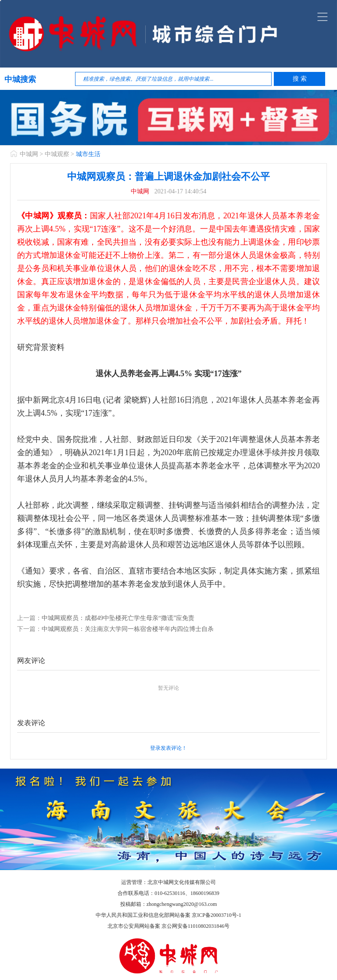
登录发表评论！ (168, 748)
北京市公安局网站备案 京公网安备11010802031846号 (169, 926)
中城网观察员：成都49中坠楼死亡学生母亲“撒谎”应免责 (118, 618)
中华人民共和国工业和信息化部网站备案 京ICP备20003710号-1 (168, 915)
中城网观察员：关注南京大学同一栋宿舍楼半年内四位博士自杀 (128, 629)
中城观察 (57, 154)
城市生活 (88, 154)
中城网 (29, 154)
